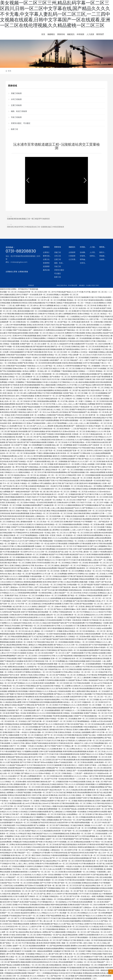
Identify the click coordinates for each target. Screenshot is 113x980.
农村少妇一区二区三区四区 (28, 656)
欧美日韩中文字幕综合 (64, 730)
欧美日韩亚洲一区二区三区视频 (89, 705)
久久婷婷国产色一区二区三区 (36, 667)
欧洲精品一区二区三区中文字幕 (43, 404)
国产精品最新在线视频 (76, 472)
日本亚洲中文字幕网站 (22, 672)
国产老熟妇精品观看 (50, 877)
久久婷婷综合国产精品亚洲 (10, 612)
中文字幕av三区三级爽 (32, 598)
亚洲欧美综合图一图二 (89, 710)
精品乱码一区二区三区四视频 (26, 823)
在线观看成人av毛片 (79, 317)
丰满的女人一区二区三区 (91, 598)
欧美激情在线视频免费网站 (54, 948)
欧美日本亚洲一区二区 (64, 453)
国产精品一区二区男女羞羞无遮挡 (73, 322)
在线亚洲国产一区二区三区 (59, 360)
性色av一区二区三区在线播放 (33, 595)
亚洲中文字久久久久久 (32, 552)
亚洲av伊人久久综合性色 (65, 440)
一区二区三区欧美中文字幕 (26, 401)
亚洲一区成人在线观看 (26, 609)
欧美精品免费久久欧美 (103, 724)
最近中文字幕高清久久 (69, 741)
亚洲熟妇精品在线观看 (82, 842)
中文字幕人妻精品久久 (70, 699)
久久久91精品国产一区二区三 (70, 678)
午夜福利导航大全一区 (104, 456)
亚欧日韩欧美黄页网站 (76, 319)
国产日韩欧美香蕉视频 (83, 976)
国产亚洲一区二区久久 (26, 297)
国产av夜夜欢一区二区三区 (60, 377)
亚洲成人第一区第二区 (26, 760)
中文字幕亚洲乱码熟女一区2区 (79, 442)
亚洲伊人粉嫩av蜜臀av (82, 730)
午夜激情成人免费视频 (87, 404)
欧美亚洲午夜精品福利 (77, 327)
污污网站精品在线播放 (63, 388)
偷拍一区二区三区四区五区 (45, 760)
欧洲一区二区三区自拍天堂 (78, 927)
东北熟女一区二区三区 (93, 571)
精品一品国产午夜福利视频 (68, 579)
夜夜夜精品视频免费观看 (48, 341)
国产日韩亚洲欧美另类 (38, 352)
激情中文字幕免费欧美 (8, 609)
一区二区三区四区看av (59, 872)
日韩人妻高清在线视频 (21, 311)
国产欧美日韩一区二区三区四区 (97, 497)
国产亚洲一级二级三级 (40, 492)
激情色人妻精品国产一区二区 (65, 565)
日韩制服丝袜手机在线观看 (29, 861)
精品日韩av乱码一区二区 (101, 637)
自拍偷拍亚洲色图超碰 (36, 486)
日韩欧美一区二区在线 (79, 563)
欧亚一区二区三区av (27, 390)
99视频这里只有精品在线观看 (24, 842)
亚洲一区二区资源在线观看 (97, 834)
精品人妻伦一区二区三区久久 (58, 533)
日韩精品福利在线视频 (22, 418)
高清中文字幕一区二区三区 (57, 319)
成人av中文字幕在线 (102, 683)
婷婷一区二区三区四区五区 (88, 719)
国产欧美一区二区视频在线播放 (21, 440)
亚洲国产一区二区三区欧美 (10, 913)
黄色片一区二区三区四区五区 (41, 368)
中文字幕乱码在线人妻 (104, 336)
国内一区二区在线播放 (69, 719)
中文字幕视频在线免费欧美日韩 (26, 907)
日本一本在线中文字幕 (54, 486)
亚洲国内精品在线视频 (55, 667)
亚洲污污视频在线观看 (68, 467)
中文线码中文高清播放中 (34, 866)
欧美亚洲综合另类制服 (58, 968)
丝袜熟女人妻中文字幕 (12, 407)
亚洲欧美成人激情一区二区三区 (83, 347)
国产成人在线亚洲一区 (46, 500)
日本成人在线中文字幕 (22, 836)
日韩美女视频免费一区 (87, 481)
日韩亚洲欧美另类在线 (8, 297)
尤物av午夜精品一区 (23, 511)
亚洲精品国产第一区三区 (55, 768)
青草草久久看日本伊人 (95, 451)
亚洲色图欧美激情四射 (97, 489)
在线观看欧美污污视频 (13, 571)
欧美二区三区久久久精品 (37, 623)
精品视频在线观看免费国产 (33, 505)
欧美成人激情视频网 (31, 341)
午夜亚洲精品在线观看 (21, 924)
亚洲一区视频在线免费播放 (94, 787)
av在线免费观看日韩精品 (25, 741)
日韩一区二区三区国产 (94, 330)
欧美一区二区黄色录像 (94, 322)
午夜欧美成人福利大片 (26, 412)
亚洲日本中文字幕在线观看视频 (24, 336)
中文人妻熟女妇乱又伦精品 (46, 784)
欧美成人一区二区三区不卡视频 (75, 702)
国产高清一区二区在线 (11, 388)
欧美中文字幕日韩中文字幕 (52, 959)
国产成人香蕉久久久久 (48, 894)
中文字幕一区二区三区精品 (100, 388)
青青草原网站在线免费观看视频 (75, 751)
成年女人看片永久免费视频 (43, 305)
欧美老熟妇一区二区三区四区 (92, 617)
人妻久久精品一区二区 (70, 817)
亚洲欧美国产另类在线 (55, 415)
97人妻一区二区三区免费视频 (55, 300)
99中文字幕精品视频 (94, 954)
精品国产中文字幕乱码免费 (59, 554)
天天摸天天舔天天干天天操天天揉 (37, 497)
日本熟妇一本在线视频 (58, 757)
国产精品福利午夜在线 (41, 347)
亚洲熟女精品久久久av (8, 470)
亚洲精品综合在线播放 (90, 883)
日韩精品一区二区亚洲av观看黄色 (13, 338)
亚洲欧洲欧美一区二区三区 (73, 615)
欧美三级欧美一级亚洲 (85, 609)
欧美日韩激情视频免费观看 (86, 760)
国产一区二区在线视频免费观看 (90, 664)
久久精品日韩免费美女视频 (73, 582)
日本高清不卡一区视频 (54, 631)
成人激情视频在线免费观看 (19, 669)
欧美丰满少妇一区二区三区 (21, 855)
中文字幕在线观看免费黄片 (51, 407)
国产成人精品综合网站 (32, 820)
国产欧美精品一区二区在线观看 (91, 839)
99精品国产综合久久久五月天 (14, 541)
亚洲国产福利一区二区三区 (30, 344)
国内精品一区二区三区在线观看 (37, 360)
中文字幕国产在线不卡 (55, 746)
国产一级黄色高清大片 (37, 330)
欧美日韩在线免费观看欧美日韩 (97, 590)
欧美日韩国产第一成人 (93, 853)
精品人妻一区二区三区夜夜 (83, 478)
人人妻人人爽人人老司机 (25, 864)
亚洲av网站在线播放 (69, 918)
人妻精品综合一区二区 (43, 516)
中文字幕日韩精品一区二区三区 (26, 929)
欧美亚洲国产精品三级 (38, 669)
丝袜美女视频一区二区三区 (38, 333)
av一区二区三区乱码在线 (68, 864)
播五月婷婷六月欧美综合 (68, 847)
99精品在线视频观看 (59, 511)
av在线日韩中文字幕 (91, 470)
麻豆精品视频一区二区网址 (48, 612)
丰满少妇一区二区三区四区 (19, 899)
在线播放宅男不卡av (82, 344)
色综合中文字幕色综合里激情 (84, 970)
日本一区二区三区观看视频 (93, 869)
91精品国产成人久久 (45, 724)
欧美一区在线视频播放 (42, 658)
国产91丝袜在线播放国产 (78, 412)
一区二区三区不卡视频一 (101, 502)
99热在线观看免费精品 (19, 637)
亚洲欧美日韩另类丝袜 (75, 634)
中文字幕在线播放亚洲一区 (12, 552)
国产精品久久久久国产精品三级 (62, 924)
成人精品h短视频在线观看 (85, 382)
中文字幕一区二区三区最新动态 (70, 519)
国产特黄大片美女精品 (44, 842)
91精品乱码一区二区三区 (44, 609)
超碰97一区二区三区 (54, 839)
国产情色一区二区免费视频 (29, 379)
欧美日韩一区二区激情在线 (89, 929)
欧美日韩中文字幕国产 (11, 902)
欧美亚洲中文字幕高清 (66, 341)
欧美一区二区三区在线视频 (16, 409)
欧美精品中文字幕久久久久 (26, 560)
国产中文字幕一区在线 (55, 779)
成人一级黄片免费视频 (95, 896)
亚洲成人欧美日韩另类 (35, 325)
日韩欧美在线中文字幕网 (66, 502)
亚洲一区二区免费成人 (72, 352)
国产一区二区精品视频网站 (99, 831)
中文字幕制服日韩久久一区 (48, 902)
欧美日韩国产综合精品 (28, 902)
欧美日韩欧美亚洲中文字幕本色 (72, 639)
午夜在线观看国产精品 (96, 317)
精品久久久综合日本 (57, 333)
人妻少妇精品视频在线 (103, 576)
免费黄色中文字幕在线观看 (75, 333)
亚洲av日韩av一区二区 (21, 368)
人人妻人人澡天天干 (77, 530)
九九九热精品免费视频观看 (101, 453)
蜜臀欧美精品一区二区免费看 (92, 587)
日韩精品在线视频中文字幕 (63, 576)
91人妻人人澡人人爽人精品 (54, 508)
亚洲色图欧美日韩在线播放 (40, 905)
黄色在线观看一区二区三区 (99, 563)
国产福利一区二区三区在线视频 (76, 831)
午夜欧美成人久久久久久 (36, 366)
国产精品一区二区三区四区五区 (81, 533)
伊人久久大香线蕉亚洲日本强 (44, 440)
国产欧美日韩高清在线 (8, 516)
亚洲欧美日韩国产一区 (29, 688)
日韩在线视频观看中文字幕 (33, 327)
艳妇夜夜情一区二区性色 (86, 568)
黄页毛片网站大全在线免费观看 (71, 727)
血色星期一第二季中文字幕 (14, 467)
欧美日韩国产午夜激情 (45, 434)
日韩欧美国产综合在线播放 (16, 355)
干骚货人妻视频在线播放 (46, 453)
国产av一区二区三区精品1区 (80, 708)
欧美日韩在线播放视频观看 (30, 385)
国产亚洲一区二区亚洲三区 (99, 858)
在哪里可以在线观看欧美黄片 (89, 935)
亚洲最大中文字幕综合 (84, 368)
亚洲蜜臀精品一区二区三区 (46, 814)
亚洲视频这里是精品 (12, 724)
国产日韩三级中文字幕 (60, 954)
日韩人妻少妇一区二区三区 (59, 492)
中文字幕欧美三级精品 (54, 303)
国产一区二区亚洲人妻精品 (81, 607)
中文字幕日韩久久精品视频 (81, 694)
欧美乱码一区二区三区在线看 (93, 527)
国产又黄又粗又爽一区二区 (38, 721)
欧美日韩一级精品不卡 (75, 743)
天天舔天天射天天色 (51, 325)
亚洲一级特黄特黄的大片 (17, 423)
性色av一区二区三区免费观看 (56, 595)
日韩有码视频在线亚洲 (63, 434)
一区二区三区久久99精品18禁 (65, 475)
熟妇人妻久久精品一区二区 (18, 574)
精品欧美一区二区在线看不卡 (101, 691)
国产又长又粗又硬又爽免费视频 (43, 549)
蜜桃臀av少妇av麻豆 (79, 946)
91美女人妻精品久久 (30, 645)
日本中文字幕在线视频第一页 (80, 937)
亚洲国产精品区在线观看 (31, 407)
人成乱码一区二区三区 (30, 571)
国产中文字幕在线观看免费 (75, 623)
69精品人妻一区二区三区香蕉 (76, 746)
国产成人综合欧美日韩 (45, 686)
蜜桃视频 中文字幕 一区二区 (65, 875)
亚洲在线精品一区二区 (14, 502)
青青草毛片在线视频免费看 (87, 918)
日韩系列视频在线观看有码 (14, 497)
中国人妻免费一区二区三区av (79, 355)
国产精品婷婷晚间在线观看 (33, 888)
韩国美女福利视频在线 (8, 697)
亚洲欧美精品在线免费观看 (47, 568)
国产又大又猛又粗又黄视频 (38, 637)
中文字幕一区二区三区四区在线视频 (26, 883)
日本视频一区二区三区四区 (10, 798)
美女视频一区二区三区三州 (26, 437)
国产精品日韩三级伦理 (14, 442)
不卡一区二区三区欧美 (11, 483)
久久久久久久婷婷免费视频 (19, 576)
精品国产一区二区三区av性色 (70, 593)
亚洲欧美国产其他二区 (13, 595)
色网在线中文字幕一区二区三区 (90, 741)
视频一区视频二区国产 (92, 582)
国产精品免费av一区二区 (27, 568)
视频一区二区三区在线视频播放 (96, 393)
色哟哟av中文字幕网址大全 (78, 574)
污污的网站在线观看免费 (17, 319)
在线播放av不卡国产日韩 (93, 957)
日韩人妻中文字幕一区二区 (50, 322)
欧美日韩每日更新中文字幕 (85, 341)
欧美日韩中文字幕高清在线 (34, 661)
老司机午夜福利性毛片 (54, 431)
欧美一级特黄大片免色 (24, 675)
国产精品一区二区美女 (54, 366)
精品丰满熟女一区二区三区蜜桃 (19, 563)
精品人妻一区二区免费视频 (50, 371)
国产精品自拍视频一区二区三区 (91, 604)
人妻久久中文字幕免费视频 (56, 423)
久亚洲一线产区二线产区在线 (63, 418)
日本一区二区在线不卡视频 (27, 730)
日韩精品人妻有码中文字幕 (24, 565)
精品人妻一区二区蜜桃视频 (57, 461)
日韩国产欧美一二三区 (84, 500)
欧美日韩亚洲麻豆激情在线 (37, 782)
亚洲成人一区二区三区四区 (63, 297)
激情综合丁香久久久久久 (66, 784)
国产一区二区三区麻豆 (37, 916)
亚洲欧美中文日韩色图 (70, 907)
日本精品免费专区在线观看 (51, 604)
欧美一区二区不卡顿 (99, 861)
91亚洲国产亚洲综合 (7, 828)
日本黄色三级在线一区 (35, 590)
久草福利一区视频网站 (16, 382)
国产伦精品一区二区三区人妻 (82, 910)
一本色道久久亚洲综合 (28, 732)
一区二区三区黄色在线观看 (26, 453)
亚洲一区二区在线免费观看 (71, 888)
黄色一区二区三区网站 (67, 749)
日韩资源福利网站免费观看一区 (48, 401)
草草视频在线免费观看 (29, 481)
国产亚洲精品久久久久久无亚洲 (94, 508)
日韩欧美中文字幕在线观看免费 (12, 358)
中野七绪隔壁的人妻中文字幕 (50, 483)
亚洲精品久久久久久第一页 (90, 913)
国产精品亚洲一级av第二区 (70, 587)
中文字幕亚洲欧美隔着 (11, 314)
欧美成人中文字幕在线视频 (31, 798)
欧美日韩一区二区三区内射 (63, 513)
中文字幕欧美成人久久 (66, 382)
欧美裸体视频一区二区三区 (68, 308)
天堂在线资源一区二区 (50, 374)
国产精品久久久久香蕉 (62, 694)
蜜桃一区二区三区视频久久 (64, 336)
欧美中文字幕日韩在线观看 (102, 544)
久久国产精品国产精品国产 (50, 639)
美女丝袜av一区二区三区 (44, 565)
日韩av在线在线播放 (37, 620)
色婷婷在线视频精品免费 (80, 377)
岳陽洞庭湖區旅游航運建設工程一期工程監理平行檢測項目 (28, 219)
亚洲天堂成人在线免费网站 (67, 814)
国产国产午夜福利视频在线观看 (35, 442)
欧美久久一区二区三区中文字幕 (88, 749)
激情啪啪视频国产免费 (28, 724)
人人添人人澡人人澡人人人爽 (67, 404)
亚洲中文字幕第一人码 (101, 686)
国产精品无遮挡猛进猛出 (68, 844)
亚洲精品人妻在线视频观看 (77, 511)
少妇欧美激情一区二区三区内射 (26, 749)
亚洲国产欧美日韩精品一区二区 (29, 363)
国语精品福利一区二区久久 (35, 451)
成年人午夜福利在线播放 (25, 396)
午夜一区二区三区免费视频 (55, 661)
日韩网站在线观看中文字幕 (71, 459)
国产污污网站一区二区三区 (49, 678)
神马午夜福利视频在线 (92, 483)
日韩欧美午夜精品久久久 (46, 560)
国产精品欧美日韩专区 (8, 568)
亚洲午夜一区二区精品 (97, 415)
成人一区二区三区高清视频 (28, 727)
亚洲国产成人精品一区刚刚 (92, 735)
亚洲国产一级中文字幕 (50, 798)
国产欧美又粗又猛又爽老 (41, 511)
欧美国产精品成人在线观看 (75, 809)
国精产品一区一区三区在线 (60, 347)
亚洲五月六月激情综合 (35, 524)
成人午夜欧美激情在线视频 (75, 661)
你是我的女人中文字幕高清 (68, 902)
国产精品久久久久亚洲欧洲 (48, 749)
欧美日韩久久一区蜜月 (75, 765)
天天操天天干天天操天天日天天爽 (28, 519)
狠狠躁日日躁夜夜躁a (33, 959)
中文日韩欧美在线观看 (73, 669)
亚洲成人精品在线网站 (94, 333)
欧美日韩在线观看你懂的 (44, 697)
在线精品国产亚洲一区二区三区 (75, 451)
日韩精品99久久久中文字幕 (67, 385)
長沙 (94, 285)
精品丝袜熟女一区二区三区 (62, 546)
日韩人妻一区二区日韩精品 (60, 563)
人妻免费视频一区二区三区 (31, 374)
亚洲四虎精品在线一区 (38, 533)
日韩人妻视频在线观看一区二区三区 (29, 522)
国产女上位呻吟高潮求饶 (48, 579)
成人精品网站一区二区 (24, 978)
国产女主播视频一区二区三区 (84, 456)
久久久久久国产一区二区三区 (101, 825)
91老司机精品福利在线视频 (18, 333)
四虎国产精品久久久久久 (89, 754)
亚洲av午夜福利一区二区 (98, 426)
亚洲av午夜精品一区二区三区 (50, 773)
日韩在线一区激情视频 (32, 308)
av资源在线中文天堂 (90, 437)
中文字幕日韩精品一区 (22, 464)
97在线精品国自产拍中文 (18, 916)
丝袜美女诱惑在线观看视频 (72, 363)
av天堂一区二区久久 (25, 456)
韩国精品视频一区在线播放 (53, 541)
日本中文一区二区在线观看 (90, 349)
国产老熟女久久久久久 (76, 461)
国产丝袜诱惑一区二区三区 (102, 607)
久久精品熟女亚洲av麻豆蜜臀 (28, 650)
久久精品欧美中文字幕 (65, 344)
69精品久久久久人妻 (103, 642)
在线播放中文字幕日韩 (62, 951)
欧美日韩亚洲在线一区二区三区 (22, 771)
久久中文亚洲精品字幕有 (33, 459)
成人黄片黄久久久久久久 (22, 607)
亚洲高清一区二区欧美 (74, 535)
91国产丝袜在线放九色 (50, 358)
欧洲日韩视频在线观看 (54, 349)
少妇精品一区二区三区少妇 (65, 500)
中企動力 (89, 285)
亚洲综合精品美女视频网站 (21, 549)
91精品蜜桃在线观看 (45, 645)
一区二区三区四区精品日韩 (52, 776)
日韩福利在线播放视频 (90, 888)
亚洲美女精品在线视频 (88, 374)
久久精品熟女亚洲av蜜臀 (12, 702)
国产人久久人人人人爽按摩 (43, 426)
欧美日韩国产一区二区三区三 (55, 653)
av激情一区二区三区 (48, 344)
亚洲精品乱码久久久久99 (93, 615)
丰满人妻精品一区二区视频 (77, 757)
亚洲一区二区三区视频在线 (61, 658)
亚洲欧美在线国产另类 (76, 905)
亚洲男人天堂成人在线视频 (85, 464)
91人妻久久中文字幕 (20, 486)
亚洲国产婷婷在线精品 (69, 448)
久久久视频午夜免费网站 (12, 628)
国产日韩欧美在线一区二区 (49, 429)
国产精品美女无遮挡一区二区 (70, 358)
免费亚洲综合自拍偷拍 (54, 330)
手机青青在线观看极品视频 (12, 300)
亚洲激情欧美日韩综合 (19, 303)
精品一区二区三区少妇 (19, 631)
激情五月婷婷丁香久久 (45, 336)
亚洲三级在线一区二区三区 (12, 393)
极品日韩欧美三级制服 (38, 538)
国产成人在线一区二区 (28, 434)
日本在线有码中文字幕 (64, 549)
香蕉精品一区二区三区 (75, 300)
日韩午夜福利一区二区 (63, 311)
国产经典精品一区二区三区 (66, 675)
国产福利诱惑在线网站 (71, 349)
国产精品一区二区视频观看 (90, 366)
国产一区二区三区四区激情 (95, 461)
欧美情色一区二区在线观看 (20, 968)
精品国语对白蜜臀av (28, 913)
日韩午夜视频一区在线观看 (75, 738)
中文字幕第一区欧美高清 (72, 620)
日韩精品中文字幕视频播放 (57, 338)
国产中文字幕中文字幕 (90, 494)
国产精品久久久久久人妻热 (12, 399)
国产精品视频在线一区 (14, 921)
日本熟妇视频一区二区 (75, 585)
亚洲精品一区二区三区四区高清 (97, 401)
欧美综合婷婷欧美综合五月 (41, 601)
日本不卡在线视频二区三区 (103, 368)
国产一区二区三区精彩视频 (73, 470)
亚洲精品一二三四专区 (87, 371)
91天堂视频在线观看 (74, 968)
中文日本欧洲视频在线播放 (41, 418)
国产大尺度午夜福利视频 (29, 388)
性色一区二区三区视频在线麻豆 (56, 327)
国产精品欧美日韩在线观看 (17, 431)
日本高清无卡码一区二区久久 (15, 880)
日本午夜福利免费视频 (17, 325)
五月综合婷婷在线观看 (53, 620)
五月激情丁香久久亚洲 (70, 604)
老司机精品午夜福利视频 (85, 784)
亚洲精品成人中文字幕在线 (87, 675)
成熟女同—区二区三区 (54, 615)
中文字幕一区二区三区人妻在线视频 (96, 399)
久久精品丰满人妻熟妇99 (25, 828)
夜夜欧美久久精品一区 (85, 940)
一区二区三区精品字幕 (57, 585)
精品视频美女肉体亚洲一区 (93, 519)
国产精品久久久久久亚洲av (92, 459)
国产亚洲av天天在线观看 (29, 429)
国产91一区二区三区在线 (53, 735)
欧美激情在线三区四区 (70, 407)
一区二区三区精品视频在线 (48, 929)
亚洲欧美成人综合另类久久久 (71, 527)
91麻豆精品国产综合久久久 (42, 834)
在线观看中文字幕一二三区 (101, 513)
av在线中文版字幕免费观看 (100, 377)
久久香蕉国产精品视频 (22, 792)
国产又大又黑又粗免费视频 (85, 836)
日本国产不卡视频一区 (22, 445)
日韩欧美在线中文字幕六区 (63, 724)
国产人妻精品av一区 (13, 587)
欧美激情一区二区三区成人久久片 (99, 751)
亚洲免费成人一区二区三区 (99, 423)
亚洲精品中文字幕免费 (41, 853)
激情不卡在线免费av (80, 445)
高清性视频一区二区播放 (61, 516)
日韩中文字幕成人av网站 (102, 795)
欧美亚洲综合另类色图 (8, 412)
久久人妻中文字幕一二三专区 (96, 319)
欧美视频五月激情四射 (90, 358)
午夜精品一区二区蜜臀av (29, 483)
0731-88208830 (21, 251)
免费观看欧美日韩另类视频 (36, 319)
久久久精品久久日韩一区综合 (43, 875)
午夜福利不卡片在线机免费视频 (24, 478)
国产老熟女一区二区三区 (98, 656)
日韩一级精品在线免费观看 (95, 472)
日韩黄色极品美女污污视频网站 (32, 817)
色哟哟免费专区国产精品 (20, 489)
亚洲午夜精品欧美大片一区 (64, 464)
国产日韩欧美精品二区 (33, 467)
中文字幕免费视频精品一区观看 (33, 535)
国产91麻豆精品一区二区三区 (74, 330)
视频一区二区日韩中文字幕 (47, 732)
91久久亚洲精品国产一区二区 (98, 746)
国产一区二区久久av (42, 412)
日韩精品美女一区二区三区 (69, 374)
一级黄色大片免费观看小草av (70, 437)
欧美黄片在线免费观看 (46, 683)
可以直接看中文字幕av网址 (62, 672)
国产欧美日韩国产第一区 (65, 688)
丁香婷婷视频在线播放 (69, 371)
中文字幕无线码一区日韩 (77, 855)
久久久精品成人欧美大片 (17, 524)
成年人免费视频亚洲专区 (68, 314)
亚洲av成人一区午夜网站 (93, 486)
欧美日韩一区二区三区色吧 (89, 308)
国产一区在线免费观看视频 (83, 771)
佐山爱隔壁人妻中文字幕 (46, 478)
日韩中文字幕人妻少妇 (40, 795)
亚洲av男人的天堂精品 (59, 412)
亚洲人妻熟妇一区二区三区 (93, 768)
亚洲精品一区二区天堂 (79, 492)
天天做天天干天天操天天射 (48, 754)
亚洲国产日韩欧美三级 (87, 379)
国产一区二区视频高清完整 (71, 494)
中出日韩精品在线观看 (77, 782)
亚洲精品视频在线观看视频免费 (29, 470)
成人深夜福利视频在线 (16, 451)
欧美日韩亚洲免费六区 (29, 314)
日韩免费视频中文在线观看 (41, 445)
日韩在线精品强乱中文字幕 (10, 374)
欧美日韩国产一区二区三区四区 (60, 721)
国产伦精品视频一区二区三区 (95, 639)
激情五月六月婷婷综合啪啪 (63, 456)
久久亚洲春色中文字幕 (92, 541)
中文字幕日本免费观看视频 (52, 393)
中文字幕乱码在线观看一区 (83, 683)
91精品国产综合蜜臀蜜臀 (67, 568)
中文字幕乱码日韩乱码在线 (102, 694)
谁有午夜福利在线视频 (57, 634)
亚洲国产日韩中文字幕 (84, 798)
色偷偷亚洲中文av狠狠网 (22, 716)
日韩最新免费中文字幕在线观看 (79, 544)
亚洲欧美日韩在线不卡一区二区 (47, 396)
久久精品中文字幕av (47, 388)
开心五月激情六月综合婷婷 (31, 847)
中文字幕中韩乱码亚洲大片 (103, 803)
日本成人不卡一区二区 (103, 601)
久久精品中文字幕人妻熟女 (21, 743)
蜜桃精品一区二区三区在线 (38, 585)
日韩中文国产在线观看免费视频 (47, 420)
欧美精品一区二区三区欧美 (57, 355)
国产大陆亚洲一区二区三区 (99, 445)
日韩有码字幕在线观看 (83, 861)
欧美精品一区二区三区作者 (86, 305)
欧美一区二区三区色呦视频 (82, 658)
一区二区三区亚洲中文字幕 (88, 814)
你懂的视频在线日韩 (23, 557)
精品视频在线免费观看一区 (39, 946)
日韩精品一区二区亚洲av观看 (94, 524)
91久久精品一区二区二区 (15, 957)
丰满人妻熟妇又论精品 (79, 489)
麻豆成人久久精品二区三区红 (65, 305)
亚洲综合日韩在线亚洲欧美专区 (12, 787)
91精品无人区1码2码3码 (18, 617)
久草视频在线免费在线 (8, 456)
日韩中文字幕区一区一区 (37, 544)
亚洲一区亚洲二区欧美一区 (55, 535)
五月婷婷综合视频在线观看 (55, 680)
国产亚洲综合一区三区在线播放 (37, 850)
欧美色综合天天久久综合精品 (13, 349)
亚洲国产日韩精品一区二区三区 (95, 713)
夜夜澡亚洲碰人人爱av (90, 560)
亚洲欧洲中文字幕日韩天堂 (82, 311)
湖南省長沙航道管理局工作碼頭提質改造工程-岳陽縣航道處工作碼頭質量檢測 (35, 227)
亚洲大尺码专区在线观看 (20, 415)
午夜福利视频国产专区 (70, 839)
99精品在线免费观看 (87, 579)
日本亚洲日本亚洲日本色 (85, 806)
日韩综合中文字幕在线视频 (42, 716)
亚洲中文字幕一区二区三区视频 (28, 699)
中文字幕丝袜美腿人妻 (30, 943)
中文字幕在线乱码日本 (37, 765)
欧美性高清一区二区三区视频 (42, 464)
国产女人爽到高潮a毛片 (9, 579)
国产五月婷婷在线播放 (36, 431)
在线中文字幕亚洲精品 (29, 612)
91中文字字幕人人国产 (104, 565)
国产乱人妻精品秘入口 (57, 812)
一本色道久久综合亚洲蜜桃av (95, 303)
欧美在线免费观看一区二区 (33, 300)
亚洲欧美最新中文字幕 (11, 732)
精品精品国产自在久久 (73, 508)
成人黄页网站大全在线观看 (59, 530)
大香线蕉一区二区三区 (80, 434)
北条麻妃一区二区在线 (43, 546)
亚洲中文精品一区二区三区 (14, 831)
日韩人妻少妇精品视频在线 (35, 349)
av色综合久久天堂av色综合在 (99, 492)
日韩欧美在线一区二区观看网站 (27, 322)
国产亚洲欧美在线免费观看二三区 (84, 978)
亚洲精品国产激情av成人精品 (17, 757)
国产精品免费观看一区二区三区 (91, 820)
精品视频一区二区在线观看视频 (80, 338)
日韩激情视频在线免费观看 (72, 524)
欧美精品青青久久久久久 (36, 617)
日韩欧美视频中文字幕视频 (60, 978)
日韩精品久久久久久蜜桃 (13, 472)
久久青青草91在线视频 (71, 366)
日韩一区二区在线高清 (49, 552)
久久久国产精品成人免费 (87, 385)
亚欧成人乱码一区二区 (71, 965)
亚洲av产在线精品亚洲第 (36, 423)
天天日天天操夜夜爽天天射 (84, 297)
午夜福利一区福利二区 (33, 358)
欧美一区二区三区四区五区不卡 (99, 702)
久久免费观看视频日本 (103, 784)
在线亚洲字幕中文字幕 (78, 697)
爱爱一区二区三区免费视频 (14, 508)
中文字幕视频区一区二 (62, 317)
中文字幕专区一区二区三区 (33, 399)
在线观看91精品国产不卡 (17, 768)
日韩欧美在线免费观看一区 (94, 634)
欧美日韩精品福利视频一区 (12, 341)
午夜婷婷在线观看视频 (59, 855)
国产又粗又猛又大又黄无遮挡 (73, 483)
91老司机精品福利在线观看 (28, 754)
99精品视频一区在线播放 (25, 954)
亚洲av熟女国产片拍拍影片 (49, 587)
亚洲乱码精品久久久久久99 (96, 431)
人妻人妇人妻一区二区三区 (29, 894)
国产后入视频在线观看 (11, 735)
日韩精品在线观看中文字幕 (50, 801)
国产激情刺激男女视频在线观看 (22, 937)
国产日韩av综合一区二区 (69, 820)
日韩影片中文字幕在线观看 (54, 866)
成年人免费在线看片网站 (32, 393)
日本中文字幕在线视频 (91, 363)
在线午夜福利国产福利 (55, 623)
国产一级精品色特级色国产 (21, 492)
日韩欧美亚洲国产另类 (69, 379)
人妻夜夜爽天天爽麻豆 (90, 678)
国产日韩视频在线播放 (90, 505)
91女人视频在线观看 (48, 385)
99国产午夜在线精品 (20, 330)
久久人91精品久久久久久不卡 (48, 913)
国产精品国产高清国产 (76, 497)
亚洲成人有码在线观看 (50, 467)
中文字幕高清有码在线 (59, 853)
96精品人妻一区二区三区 (34, 508)
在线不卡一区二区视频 (17, 746)
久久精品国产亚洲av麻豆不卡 (17, 765)
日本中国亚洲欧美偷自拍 (72, 735)
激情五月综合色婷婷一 (94, 661)
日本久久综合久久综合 (100, 951)
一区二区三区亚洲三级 (64, 683)
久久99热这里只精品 (23, 834)
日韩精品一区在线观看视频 (73, 713)
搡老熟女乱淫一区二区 (73, 628)
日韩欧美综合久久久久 (62, 647)
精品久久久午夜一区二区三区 (64, 368)
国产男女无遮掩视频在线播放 (11, 371)
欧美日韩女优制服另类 (50, 847)
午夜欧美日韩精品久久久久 (38, 691)
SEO (98, 285)
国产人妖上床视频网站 (99, 546)
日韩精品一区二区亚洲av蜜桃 (15, 782)
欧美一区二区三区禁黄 (90, 779)
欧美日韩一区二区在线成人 (17, 721)
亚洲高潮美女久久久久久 (36, 713)
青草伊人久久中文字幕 (41, 978)
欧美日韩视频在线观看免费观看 (99, 554)
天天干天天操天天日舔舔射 (16, 653)
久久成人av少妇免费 (27, 420)
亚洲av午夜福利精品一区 (46, 935)
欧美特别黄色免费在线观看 (51, 363)
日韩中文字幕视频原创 (30, 702)
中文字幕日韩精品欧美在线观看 (67, 481)
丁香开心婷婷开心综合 (49, 308)
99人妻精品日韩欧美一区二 (52, 470)
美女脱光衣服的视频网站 (45, 390)
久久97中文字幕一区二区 (10, 806)
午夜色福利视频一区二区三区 (41, 576)
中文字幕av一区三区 (99, 842)
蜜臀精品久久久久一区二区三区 (76, 415)
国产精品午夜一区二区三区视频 (63, 976)
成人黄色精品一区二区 (96, 412)
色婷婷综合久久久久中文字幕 (93, 669)
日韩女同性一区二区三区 (17, 779)
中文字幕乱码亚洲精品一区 (22, 647)
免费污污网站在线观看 (40, 530)
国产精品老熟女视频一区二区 (70, 325)
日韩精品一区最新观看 (11, 344)
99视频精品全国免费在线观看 (16, 973)
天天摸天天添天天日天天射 (101, 355)
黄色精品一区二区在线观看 (40, 489)
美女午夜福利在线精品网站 (94, 300)
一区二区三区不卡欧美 (98, 823)
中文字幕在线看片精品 (87, 448)
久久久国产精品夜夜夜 (64, 656)
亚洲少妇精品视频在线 (36, 303)
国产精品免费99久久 (67, 396)
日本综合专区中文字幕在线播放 (33, 839)
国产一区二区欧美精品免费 (26, 710)
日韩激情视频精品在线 (61, 834)
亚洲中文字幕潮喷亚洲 (100, 516)
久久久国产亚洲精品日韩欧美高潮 (87, 440)
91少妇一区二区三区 (55, 352)
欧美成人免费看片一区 (31, 371)
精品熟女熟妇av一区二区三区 (25, 475)
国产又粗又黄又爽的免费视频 (84, 601)
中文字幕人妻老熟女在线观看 (95, 653)
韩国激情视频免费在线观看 (12, 308)
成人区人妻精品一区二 (36, 631)
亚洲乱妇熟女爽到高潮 (62, 426)
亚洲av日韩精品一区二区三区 (89, 314)
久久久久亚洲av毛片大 (44, 297)
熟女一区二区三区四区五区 (53, 522)
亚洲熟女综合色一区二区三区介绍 (47, 527)
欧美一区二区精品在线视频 (14, 866)
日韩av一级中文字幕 (90, 776)
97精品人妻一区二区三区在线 (17, 680)
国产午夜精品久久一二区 (70, 710)
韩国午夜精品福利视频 (59, 905)
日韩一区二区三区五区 (96, 511)
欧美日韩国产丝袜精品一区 (19, 461)
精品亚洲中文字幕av (23, 404)
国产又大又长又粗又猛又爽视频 (60, 792)
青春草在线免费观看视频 (20, 513)
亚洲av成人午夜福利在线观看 (60, 691)
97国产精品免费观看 (20, 585)
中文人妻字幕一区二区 (65, 861)
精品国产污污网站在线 (82, 453)
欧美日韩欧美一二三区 (68, 429)
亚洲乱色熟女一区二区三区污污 (41, 317)
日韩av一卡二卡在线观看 (17, 708)
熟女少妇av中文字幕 (46, 803)
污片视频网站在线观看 (30, 751)
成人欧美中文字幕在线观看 (57, 544)
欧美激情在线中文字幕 (52, 626)
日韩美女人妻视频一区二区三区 (43, 557)
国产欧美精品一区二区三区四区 (12, 459)
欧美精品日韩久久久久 (47, 688)
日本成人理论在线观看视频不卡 (64, 962)
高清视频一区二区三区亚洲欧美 (50, 907)
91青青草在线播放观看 (24, 634)
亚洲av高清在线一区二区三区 (74, 431)
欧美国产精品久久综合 (14, 327)
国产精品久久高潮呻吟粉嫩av (65, 609)
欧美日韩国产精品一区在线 (16, 713)
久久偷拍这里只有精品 (19, 623)
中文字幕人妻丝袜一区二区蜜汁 (73, 401)
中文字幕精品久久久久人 (86, 565)
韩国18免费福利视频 (10, 678)
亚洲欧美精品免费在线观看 (35, 957)
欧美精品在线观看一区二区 (65, 390)
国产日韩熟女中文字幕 (85, 467)
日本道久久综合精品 (50, 382)
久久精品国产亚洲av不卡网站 (77, 680)
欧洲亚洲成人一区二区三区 (31, 965)
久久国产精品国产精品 (81, 388)
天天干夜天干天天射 (84, 502)
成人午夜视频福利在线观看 (43, 664)
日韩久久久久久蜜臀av (73, 667)
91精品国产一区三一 (77, 360)
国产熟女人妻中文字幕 (103, 467)
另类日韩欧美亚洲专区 (33, 877)
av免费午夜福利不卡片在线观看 (20, 951)
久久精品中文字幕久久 (8, 546)
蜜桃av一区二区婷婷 (63, 557)
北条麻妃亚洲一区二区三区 (53, 505)
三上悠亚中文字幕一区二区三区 (40, 927)
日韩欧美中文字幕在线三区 (48, 314)
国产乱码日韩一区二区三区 (30, 806)
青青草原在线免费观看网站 (57, 472)
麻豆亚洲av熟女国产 (41, 790)
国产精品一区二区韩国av (77, 595)
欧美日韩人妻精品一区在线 (27, 500)
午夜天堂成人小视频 (49, 806)
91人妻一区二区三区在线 (96, 855)
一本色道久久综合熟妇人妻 (36, 746)
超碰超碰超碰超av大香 (8, 754)
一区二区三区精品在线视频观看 (90, 420)
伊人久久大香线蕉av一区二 (40, 976)
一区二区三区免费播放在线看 (11, 803)
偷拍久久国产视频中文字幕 (10, 694)
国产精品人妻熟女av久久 (9, 420)
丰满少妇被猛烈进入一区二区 (94, 727)
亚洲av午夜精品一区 (31, 502)
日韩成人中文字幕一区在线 (19, 317)
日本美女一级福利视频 (89, 352)
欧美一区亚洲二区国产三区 (21, 601)
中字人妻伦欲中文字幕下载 (29, 494)
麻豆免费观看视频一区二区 (54, 809)
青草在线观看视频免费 (83, 418)
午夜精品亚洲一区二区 (87, 407)
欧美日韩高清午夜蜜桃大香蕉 (50, 943)
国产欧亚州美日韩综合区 (47, 823)
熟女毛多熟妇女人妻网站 (39, 932)
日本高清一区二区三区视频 (89, 699)
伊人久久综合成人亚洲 (11, 481)
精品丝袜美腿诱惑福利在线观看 (82, 538)
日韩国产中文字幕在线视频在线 (22, 527)
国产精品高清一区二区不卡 (87, 429)
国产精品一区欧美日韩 (59, 497)
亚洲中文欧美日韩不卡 (84, 875)
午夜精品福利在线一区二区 (73, 303)
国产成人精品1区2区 (83, 390)
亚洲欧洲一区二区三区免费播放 (37, 377)
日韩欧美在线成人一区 (52, 448)
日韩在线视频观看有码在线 (69, 754)
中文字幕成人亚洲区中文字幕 (85, 924)
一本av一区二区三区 (95, 697)
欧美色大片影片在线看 (16, 896)
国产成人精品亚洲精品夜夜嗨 (47, 437)
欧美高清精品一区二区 (53, 524)
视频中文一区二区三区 (19, 544)
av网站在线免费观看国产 (101, 708)
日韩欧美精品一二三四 (70, 773)
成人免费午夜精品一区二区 (22, 305)
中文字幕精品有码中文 (21, 533)
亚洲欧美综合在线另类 (99, 442)
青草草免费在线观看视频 (69, 420)
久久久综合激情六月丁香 (70, 626)
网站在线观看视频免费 (26, 546)
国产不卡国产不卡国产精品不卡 (97, 360)
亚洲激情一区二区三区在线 (57, 442)
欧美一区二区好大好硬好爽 (100, 344)
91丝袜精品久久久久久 (43, 937)
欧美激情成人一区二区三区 (96, 631)
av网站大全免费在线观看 (102, 976)
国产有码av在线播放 (45, 762)
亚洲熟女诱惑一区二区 (78, 834)
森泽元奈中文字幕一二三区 (14, 360)
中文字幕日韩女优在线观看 (36, 355)
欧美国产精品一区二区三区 (73, 393)
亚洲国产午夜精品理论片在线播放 (82, 409)
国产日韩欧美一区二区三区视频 (36, 896)
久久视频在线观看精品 (72, 505)
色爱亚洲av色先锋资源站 (103, 533)
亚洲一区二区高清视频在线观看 (42, 311)
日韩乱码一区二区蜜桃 (73, 399)
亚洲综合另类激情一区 (66, 732)
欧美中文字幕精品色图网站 (36, 338)
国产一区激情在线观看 (38, 461)
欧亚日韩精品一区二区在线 (73, 541)
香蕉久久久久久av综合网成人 (59, 538)
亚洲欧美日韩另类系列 (88, 626)
